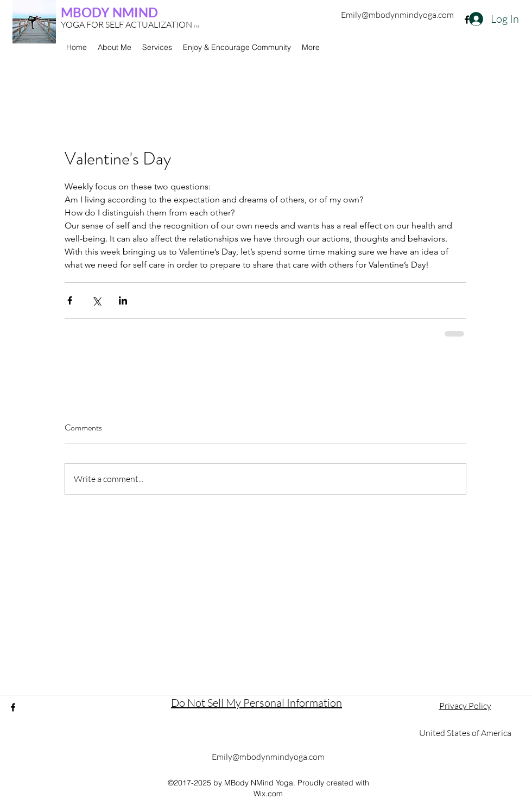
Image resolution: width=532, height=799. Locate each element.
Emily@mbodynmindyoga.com (397, 15)
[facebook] (467, 20)
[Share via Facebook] (70, 300)
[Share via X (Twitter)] (96, 300)
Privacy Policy (465, 706)
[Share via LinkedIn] (123, 300)
